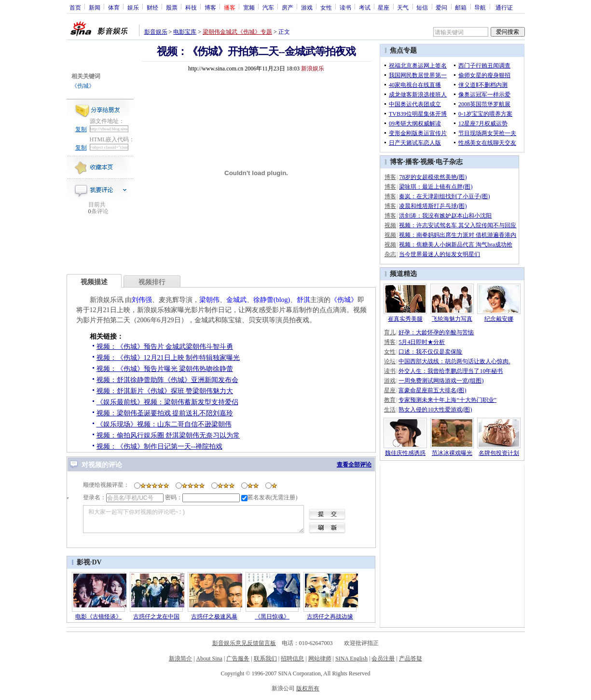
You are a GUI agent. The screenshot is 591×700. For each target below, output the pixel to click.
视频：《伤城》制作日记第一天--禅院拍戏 (159, 446)
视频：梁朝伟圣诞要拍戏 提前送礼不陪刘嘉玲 (165, 413)
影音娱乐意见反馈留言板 (244, 643)
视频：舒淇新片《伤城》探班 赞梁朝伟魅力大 (165, 391)
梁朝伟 (209, 300)
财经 (152, 7)
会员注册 (383, 659)
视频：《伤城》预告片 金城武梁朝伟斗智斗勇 (165, 347)
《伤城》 (83, 86)
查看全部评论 (354, 465)
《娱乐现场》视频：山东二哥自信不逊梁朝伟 (164, 424)
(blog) (282, 300)
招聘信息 (292, 659)
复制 (81, 129)
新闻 (95, 7)
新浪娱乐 (313, 69)
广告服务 (238, 659)
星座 (384, 7)
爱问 (441, 7)
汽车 (268, 7)
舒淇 (303, 300)
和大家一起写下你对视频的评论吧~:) (193, 519)
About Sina (209, 659)
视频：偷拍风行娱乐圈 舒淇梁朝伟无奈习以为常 (168, 435)
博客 (210, 7)
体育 (114, 7)
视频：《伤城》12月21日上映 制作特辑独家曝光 (168, 358)
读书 (345, 7)
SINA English (351, 659)
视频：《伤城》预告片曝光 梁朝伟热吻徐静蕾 (165, 369)
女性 (326, 7)
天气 (403, 7)
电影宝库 (185, 32)
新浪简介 (180, 659)
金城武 (236, 300)
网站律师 (320, 659)
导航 (480, 7)
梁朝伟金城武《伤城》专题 (237, 32)
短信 (422, 7)
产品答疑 (411, 659)
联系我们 (265, 659)
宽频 (249, 7)
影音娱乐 (156, 32)
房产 (288, 7)
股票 (172, 7)
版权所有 (308, 688)
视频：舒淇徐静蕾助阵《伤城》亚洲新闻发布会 (167, 380)
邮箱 (461, 7)
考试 (365, 7)
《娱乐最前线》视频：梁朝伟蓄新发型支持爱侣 (167, 402)
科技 (191, 7)
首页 (75, 7)
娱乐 (133, 7)
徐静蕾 (263, 300)
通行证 (504, 7)
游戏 (307, 7)
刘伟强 (142, 300)
